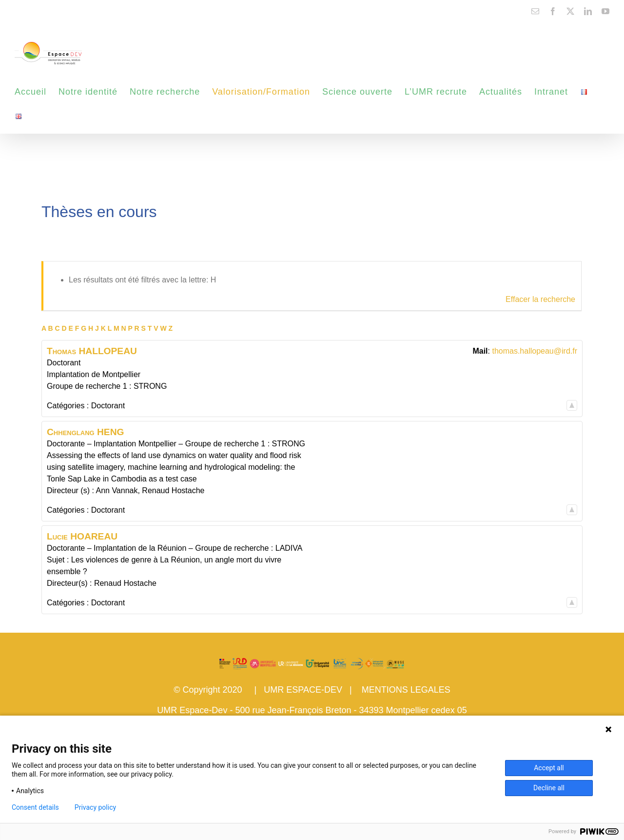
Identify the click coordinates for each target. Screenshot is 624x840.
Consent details (35, 807)
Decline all (549, 788)
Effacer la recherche (540, 299)
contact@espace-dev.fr (45, 11)
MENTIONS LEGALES (406, 690)
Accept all (549, 768)
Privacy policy (95, 807)
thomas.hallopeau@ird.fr (535, 351)
